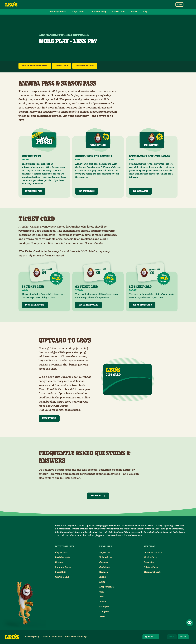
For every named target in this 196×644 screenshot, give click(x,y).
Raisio (102, 602)
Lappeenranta (106, 587)
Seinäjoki (104, 607)
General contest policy (75, 637)
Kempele (104, 572)
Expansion (149, 562)
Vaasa (102, 616)
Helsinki (104, 557)
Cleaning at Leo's (152, 572)
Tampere (104, 612)
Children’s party (98, 12)
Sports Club (118, 12)
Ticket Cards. (94, 243)
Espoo (102, 552)
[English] (183, 637)
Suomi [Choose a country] (151, 637)
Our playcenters (57, 12)
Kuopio (103, 577)
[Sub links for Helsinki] (111, 557)
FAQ (145, 12)
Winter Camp (62, 577)
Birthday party (63, 557)
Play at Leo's (61, 552)
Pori (101, 597)
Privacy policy (32, 637)
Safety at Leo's (151, 567)
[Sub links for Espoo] (109, 552)
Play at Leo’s (78, 12)
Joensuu (104, 562)
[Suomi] (172, 637)
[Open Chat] (190, 623)
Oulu (102, 592)
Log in (180, 5)
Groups (59, 562)
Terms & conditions (51, 637)
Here (28, 108)
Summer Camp (63, 567)
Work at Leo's (150, 557)
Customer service (153, 552)
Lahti (102, 582)
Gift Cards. (61, 406)
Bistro (134, 12)
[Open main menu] (189, 5)
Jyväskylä (104, 567)
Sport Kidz (61, 572)
